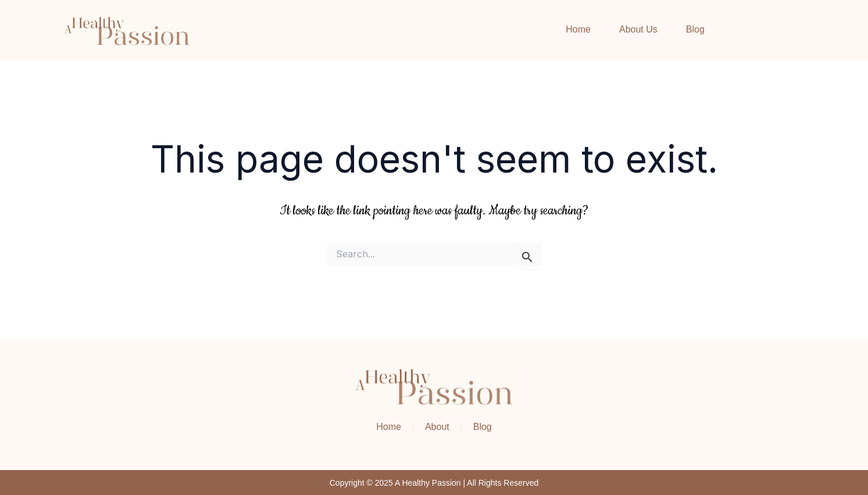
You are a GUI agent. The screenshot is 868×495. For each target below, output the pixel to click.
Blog (695, 29)
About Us (638, 29)
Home (578, 29)
